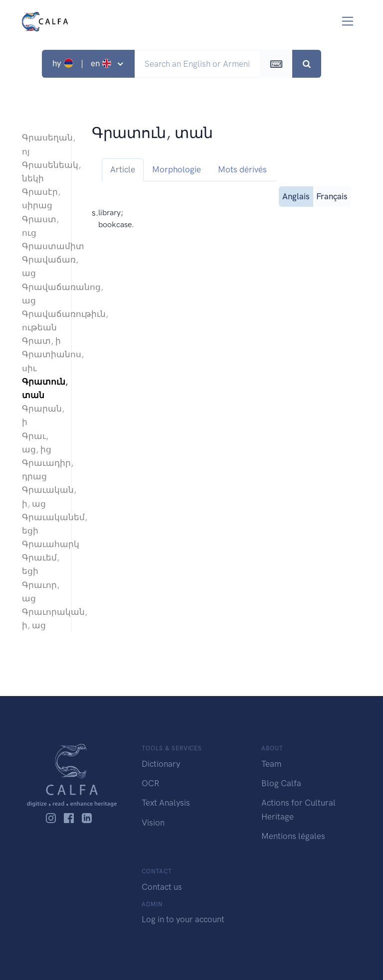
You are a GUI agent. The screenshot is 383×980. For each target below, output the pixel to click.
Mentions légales (293, 836)
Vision (153, 823)
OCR (150, 783)
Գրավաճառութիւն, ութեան (42, 321)
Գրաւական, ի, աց (42, 496)
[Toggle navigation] (348, 21)
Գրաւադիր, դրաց (42, 470)
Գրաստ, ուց (40, 226)
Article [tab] (123, 169)
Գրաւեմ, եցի (41, 564)
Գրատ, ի (41, 341)
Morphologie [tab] (177, 169)
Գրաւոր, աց (41, 592)
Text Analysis (166, 803)
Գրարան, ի (42, 415)
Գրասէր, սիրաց (41, 199)
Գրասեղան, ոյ (42, 144)
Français (332, 196)
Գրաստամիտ (42, 246)
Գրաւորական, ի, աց (42, 619)
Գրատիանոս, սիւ (42, 361)
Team (271, 764)
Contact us (162, 887)
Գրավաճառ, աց (42, 266)
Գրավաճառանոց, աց (42, 294)
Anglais (296, 196)
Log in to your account (183, 919)
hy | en (83, 63)
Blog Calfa (281, 783)
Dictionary (161, 764)
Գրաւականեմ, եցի (42, 524)
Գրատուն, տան (42, 388)
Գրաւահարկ (42, 544)
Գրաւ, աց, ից (37, 443)
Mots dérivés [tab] (242, 169)
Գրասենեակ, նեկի (42, 172)
